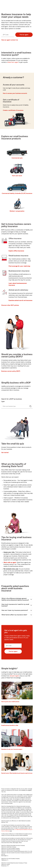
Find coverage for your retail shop (19, 266)
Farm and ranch (17, 176)
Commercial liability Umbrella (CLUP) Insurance (17, 193)
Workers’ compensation (17, 211)
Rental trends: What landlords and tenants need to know (17, 773)
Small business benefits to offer (10, 725)
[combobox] (14, 406)
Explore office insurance (16, 251)
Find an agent (24, 35)
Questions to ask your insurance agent (12, 749)
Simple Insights (15, 676)
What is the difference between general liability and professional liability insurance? (15, 599)
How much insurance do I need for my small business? (15, 605)
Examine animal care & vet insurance (20, 300)
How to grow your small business (10, 702)
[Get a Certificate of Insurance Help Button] (30, 101)
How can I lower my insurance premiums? (15, 610)
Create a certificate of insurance (13, 110)
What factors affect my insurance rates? (14, 615)
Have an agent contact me (10, 40)
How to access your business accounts (15, 93)
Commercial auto (17, 158)
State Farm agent (13, 62)
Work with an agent (10, 562)
